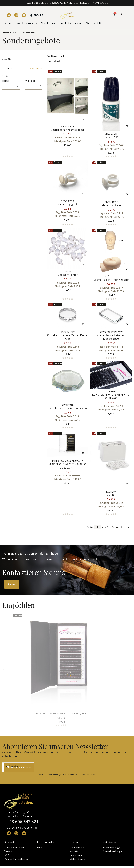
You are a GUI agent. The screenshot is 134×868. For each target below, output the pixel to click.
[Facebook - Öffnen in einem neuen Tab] (9, 15)
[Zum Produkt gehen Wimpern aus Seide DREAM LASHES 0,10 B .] (61, 662)
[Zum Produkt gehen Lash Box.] (111, 460)
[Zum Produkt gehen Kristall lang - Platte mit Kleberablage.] (111, 316)
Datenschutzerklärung (16, 859)
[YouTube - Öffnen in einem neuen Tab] (24, 15)
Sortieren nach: (56, 56)
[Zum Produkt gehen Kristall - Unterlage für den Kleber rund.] (68, 316)
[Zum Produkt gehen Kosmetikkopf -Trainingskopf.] (111, 251)
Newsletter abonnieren (19, 767)
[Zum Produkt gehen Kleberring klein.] (111, 180)
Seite (90, 527)
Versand (9, 851)
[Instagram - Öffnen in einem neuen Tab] (16, 15)
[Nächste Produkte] (117, 527)
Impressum (76, 855)
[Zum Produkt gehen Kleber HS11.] (111, 100)
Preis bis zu (30, 81)
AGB (7, 855)
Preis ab (6, 81)
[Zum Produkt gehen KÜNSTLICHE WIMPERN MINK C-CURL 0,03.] (111, 375)
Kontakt (12, 584)
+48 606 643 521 (23, 821)
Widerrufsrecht (78, 859)
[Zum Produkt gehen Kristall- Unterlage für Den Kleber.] (68, 382)
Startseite (7, 32)
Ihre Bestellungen (112, 847)
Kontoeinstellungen (113, 851)
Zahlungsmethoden (15, 847)
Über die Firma (77, 847)
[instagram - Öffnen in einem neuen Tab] (16, 833)
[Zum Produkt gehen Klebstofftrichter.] (68, 248)
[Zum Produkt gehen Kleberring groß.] (68, 179)
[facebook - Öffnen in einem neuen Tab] (9, 833)
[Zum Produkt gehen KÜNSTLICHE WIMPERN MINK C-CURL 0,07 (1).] (68, 445)
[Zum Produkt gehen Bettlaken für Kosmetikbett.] (68, 96)
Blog (40, 847)
